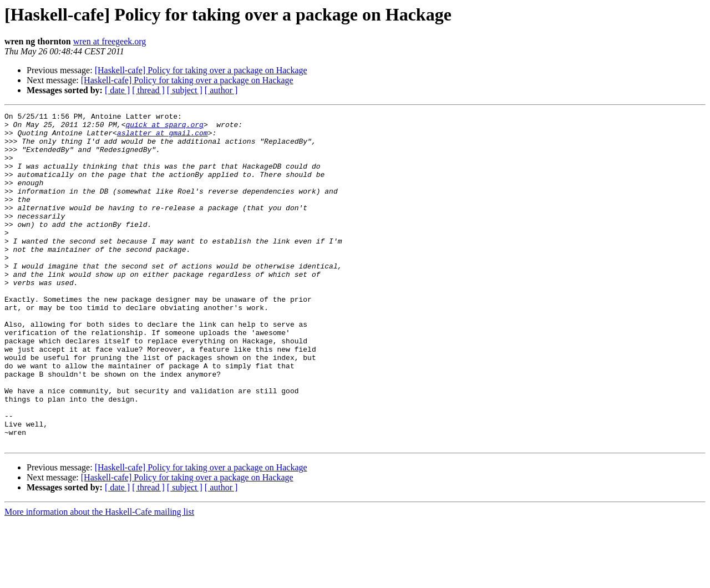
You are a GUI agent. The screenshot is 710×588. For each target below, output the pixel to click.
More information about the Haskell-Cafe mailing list (99, 578)
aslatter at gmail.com (163, 138)
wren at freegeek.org (110, 41)
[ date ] (117, 90)
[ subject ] (185, 90)
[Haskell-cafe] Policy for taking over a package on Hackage (201, 70)
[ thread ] (148, 90)
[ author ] (221, 90)
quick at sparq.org (164, 128)
